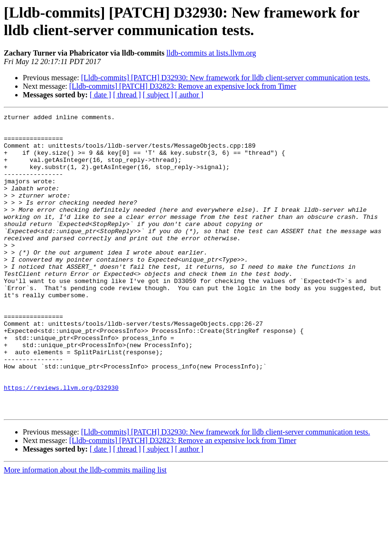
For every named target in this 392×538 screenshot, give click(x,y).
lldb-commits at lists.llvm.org (211, 53)
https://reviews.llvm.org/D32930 (61, 443)
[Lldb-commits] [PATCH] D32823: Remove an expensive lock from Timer (183, 86)
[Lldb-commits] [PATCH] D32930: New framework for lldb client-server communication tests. (226, 78)
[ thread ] (127, 95)
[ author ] (189, 95)
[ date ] (100, 95)
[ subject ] (158, 95)
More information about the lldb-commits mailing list (85, 530)
